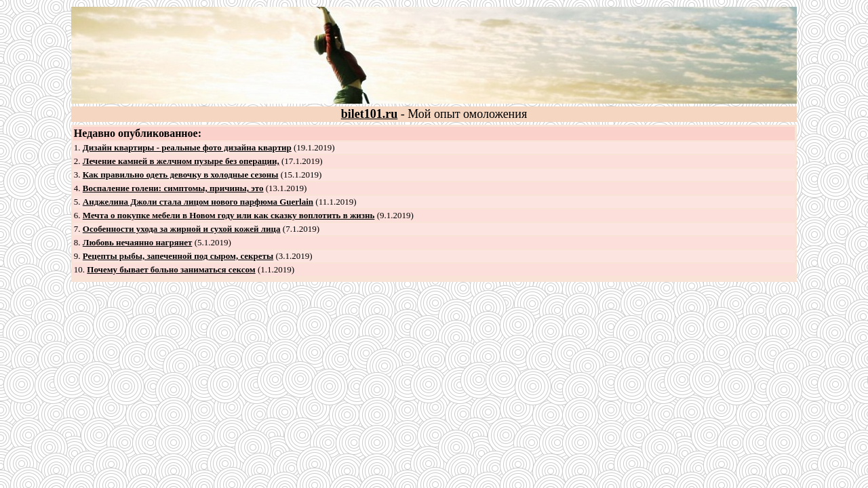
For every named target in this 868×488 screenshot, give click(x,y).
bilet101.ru (370, 114)
